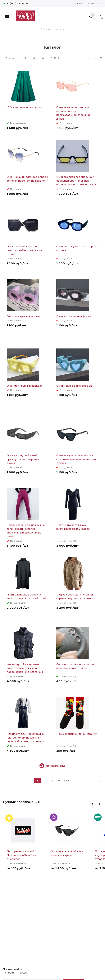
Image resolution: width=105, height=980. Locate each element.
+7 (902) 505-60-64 (18, 3)
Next (99, 804)
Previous (93, 804)
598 (67, 780)
